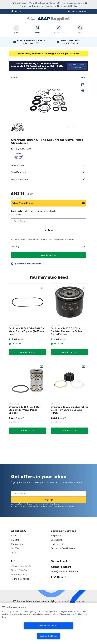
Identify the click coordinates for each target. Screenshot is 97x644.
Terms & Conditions (21, 579)
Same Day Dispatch (70, 42)
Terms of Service (66, 239)
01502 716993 (61, 567)
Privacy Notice (16, 215)
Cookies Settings (49, 636)
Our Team (16, 548)
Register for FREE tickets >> (77, 66)
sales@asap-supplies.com (64, 571)
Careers (15, 540)
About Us (16, 536)
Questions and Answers (26, 264)
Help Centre (57, 536)
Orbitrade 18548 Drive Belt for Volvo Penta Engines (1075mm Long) (26, 331)
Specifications (19, 172)
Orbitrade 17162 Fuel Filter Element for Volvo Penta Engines (25, 410)
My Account (59, 29)
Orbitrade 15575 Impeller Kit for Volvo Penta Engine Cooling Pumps (69, 410)
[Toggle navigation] (16, 29)
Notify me (49, 230)
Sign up (48, 500)
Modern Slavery (19, 575)
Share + (84, 78)
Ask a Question (19, 179)
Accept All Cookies (48, 626)
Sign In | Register (77, 11)
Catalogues (17, 544)
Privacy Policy (52, 239)
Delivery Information (21, 566)
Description (17, 166)
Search (38, 29)
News (14, 553)
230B (15, 78)
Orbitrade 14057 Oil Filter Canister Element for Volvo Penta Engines (66, 331)
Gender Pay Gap (19, 570)
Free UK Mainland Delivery (31, 42)
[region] (48, 623)
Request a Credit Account (64, 548)
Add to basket (48, 255)
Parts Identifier (58, 544)
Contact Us (56, 540)
